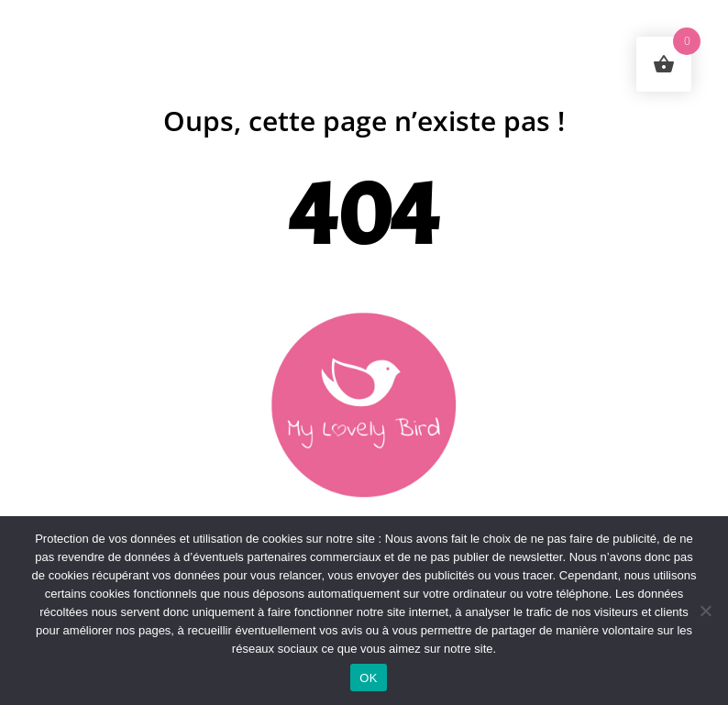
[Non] (705, 611)
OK (368, 678)
